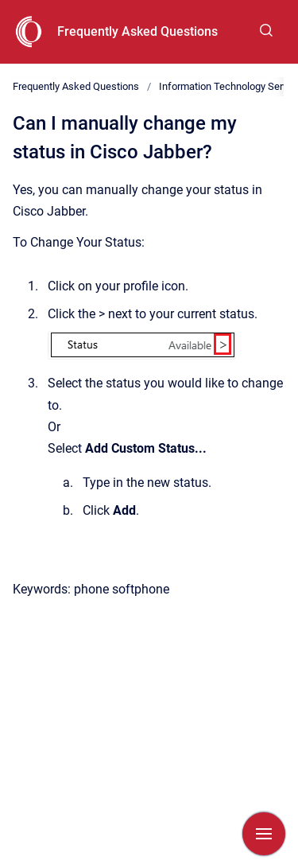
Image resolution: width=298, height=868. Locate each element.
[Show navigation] (264, 834)
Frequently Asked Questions (137, 31)
